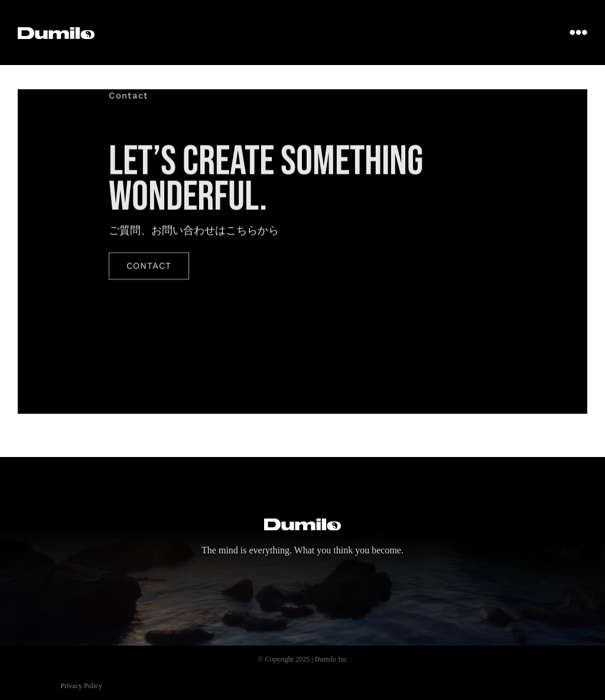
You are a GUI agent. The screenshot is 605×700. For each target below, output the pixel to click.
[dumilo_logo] (56, 33)
